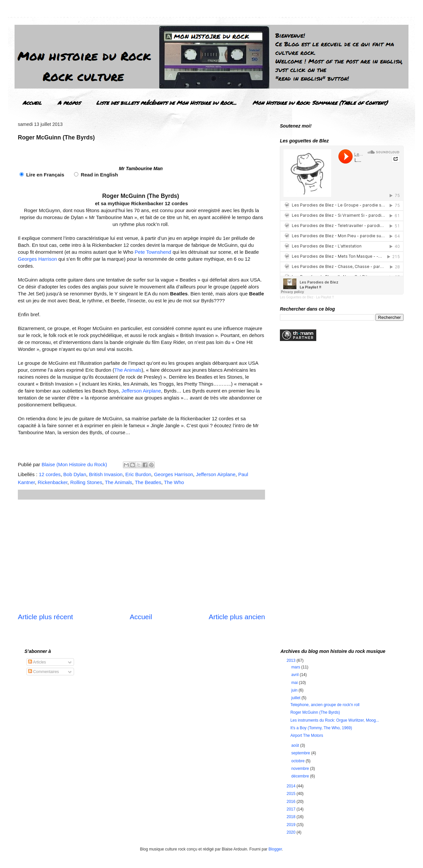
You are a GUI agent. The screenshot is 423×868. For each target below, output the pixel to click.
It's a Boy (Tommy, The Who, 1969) (321, 728)
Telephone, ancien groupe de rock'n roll (325, 705)
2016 (291, 802)
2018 (291, 817)
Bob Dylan (75, 474)
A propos (69, 103)
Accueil (32, 103)
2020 (291, 832)
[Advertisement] (141, 556)
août (296, 745)
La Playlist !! (325, 297)
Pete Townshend (153, 252)
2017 (291, 809)
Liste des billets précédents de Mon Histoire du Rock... (166, 103)
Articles (37, 662)
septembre (301, 753)
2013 (291, 660)
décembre (301, 776)
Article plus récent (45, 617)
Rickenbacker (53, 482)
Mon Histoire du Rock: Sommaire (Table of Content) (320, 103)
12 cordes (50, 474)
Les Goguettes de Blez (297, 297)
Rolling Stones (86, 482)
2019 (291, 825)
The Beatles (148, 482)
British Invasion (106, 474)
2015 (291, 794)
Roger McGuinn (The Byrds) (315, 712)
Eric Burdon (138, 474)
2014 (291, 786)
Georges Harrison (37, 259)
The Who (174, 482)
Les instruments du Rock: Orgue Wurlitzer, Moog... (335, 720)
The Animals (128, 370)
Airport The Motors (307, 736)
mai (295, 683)
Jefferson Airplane (141, 391)
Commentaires (43, 672)
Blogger (275, 849)
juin (295, 690)
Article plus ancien (237, 617)
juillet (297, 698)
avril (296, 675)
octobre (299, 761)
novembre (301, 769)
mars (296, 667)
